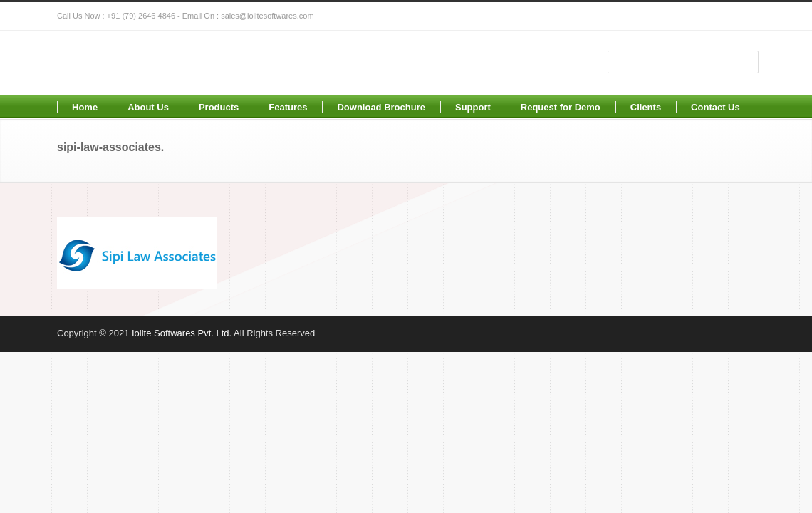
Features (288, 107)
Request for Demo (561, 107)
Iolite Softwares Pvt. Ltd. (182, 333)
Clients (646, 107)
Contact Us (715, 107)
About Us (148, 107)
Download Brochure (381, 107)
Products (219, 107)
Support (473, 107)
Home (85, 107)
